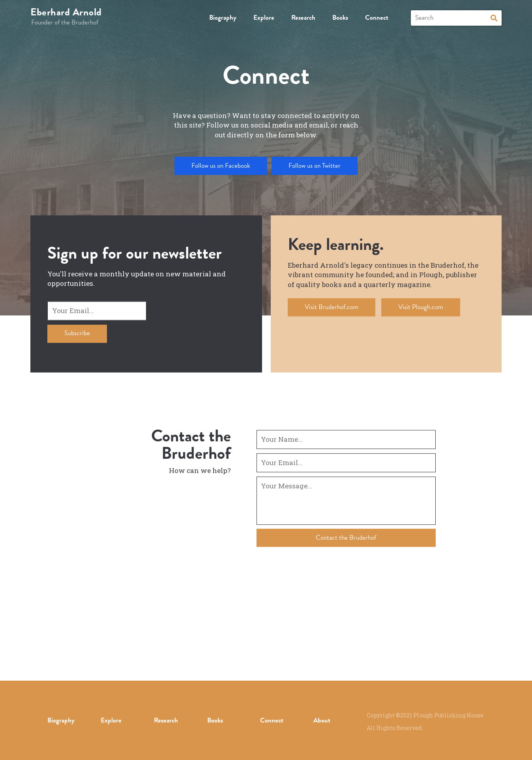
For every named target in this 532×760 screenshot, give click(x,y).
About (322, 720)
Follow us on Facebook (221, 166)
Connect (377, 18)
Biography (223, 18)
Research (303, 18)
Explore (264, 18)
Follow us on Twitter (315, 166)
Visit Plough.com (421, 307)
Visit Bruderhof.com (332, 307)
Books (340, 18)
